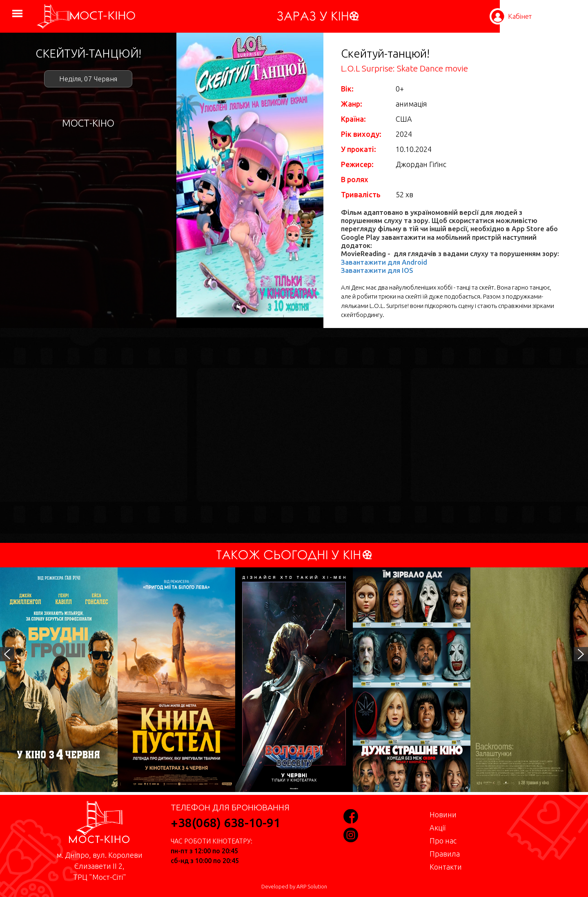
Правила (445, 854)
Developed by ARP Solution (294, 887)
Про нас (443, 841)
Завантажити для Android (384, 262)
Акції (438, 828)
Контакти (446, 867)
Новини (443, 814)
